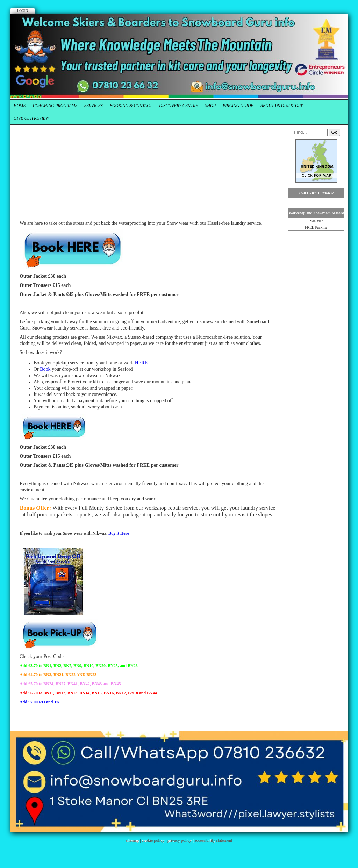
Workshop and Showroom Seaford (316, 213)
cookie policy (153, 840)
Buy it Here (119, 533)
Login (23, 11)
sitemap (132, 840)
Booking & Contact (131, 106)
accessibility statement (213, 840)
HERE (141, 363)
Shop (210, 106)
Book (45, 369)
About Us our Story (282, 106)
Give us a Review (31, 118)
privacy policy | (181, 840)
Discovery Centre (178, 106)
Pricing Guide (238, 106)
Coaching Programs (55, 106)
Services (94, 106)
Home (20, 106)
